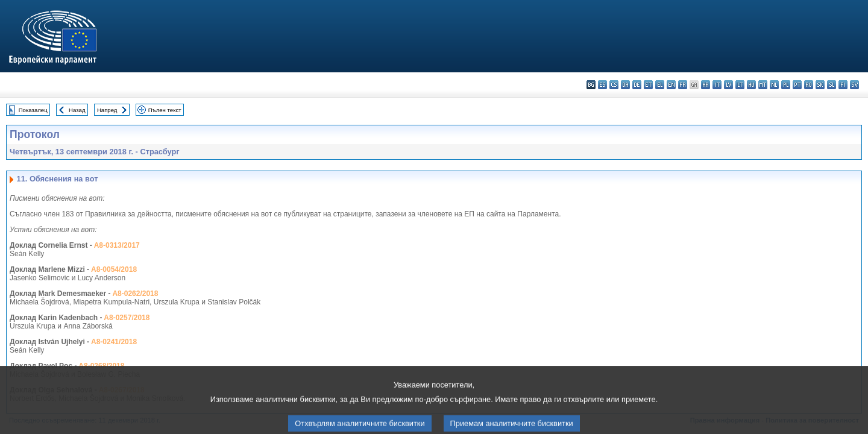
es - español (602, 85)
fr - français (683, 85)
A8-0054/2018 (114, 269)
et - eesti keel (648, 85)
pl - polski (786, 85)
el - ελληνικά (660, 85)
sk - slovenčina (820, 85)
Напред (107, 110)
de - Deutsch (637, 85)
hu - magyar (751, 85)
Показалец (33, 110)
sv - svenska (854, 85)
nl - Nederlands (774, 85)
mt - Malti (763, 85)
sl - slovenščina (832, 85)
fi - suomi (843, 85)
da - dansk (625, 85)
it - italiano (717, 85)
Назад (77, 110)
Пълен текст (165, 110)
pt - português (797, 85)
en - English (671, 85)
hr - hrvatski (706, 85)
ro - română (809, 85)
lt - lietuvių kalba (740, 85)
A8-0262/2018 (135, 294)
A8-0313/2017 (117, 245)
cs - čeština (614, 85)
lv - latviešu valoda (728, 85)
